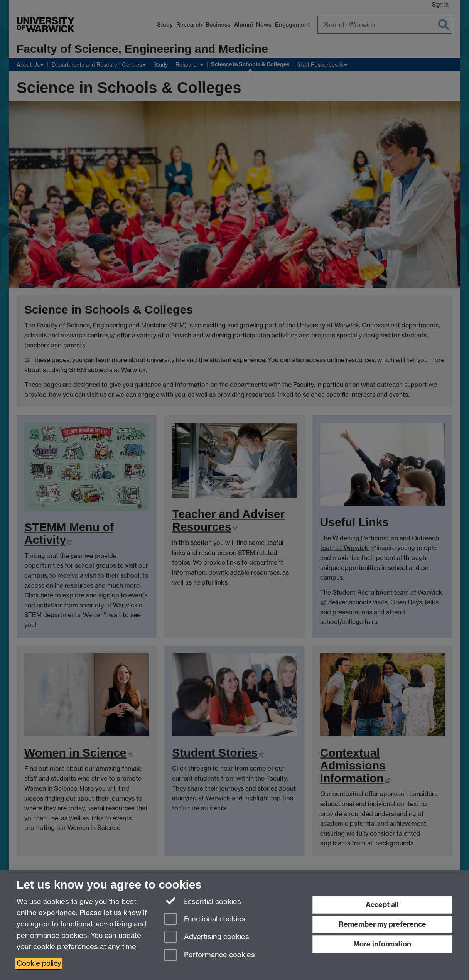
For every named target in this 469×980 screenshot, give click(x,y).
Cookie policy (39, 963)
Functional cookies (205, 920)
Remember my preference (382, 924)
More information (382, 944)
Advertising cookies (207, 937)
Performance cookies (210, 956)
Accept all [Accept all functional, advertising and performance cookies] (382, 905)
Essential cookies (203, 901)
